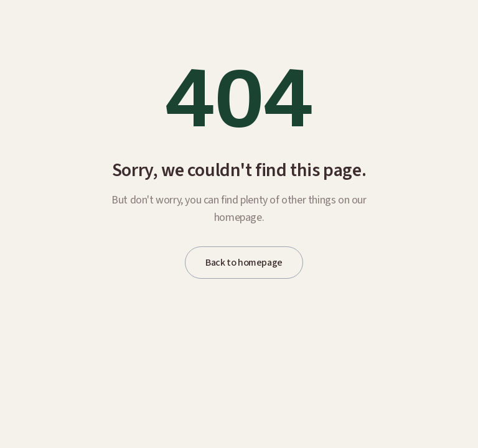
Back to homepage (244, 263)
